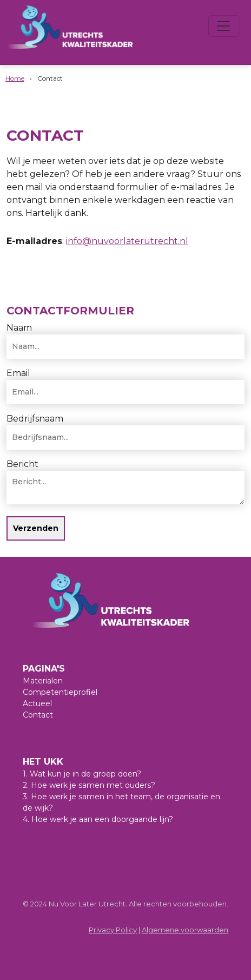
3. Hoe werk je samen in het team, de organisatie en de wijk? (121, 802)
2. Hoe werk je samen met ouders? (89, 785)
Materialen (43, 681)
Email (18, 373)
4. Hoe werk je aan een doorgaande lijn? (98, 819)
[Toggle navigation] (224, 26)
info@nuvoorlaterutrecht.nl (127, 241)
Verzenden (36, 528)
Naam (19, 328)
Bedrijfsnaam (35, 419)
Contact (38, 715)
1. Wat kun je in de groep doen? (82, 774)
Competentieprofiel (60, 692)
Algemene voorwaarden (185, 930)
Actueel (37, 703)
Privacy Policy (113, 930)
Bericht (22, 464)
